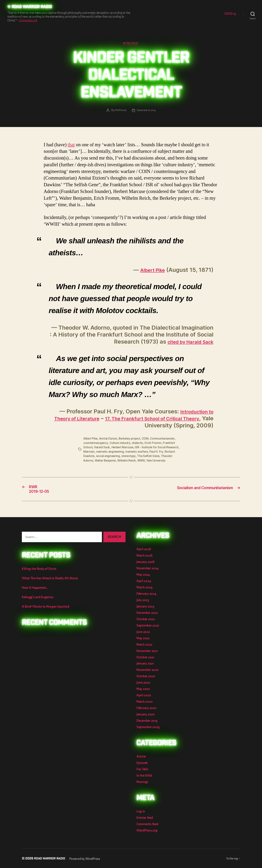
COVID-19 (230, 14)
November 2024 (149, 570)
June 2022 (144, 633)
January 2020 (147, 714)
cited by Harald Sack (185, 342)
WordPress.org (148, 829)
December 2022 (148, 614)
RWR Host (120, 111)
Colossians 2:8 (28, 21)
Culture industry (120, 444)
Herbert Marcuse (123, 448)
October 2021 (146, 658)
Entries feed (146, 817)
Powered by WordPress (88, 858)
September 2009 (149, 727)
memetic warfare (138, 452)
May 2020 (144, 689)
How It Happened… (36, 590)
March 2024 (145, 589)
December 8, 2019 (147, 111)
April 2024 (144, 582)
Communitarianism (165, 439)
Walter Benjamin (106, 461)
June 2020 (144, 683)
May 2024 (144, 576)
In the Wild (131, 44)
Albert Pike (150, 271)
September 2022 (149, 626)
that (71, 146)
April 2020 (144, 695)
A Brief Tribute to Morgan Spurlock (48, 608)
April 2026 (144, 551)
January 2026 (146, 564)
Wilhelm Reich (128, 461)
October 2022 (147, 620)
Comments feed (149, 823)
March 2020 (145, 702)
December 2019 (148, 720)
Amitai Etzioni (109, 439)
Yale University (158, 461)
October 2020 (147, 677)
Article (141, 756)
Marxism (89, 452)
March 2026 (145, 557)
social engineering (108, 457)
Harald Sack (102, 448)
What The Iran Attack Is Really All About (52, 580)
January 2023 (146, 608)
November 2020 (149, 670)
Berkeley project (131, 439)
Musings (143, 781)
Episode (143, 762)
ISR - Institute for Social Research (158, 448)
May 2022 (144, 639)
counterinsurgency (96, 444)
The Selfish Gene (150, 457)
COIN (147, 439)
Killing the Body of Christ (41, 571)
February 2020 (148, 708)
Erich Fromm (154, 444)
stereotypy (129, 457)
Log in (141, 810)
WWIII (143, 461)
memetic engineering (111, 452)
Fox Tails (143, 769)
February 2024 (147, 595)
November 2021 (148, 651)
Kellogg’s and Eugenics (39, 599)
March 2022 (145, 645)
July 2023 (143, 601)
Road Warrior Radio (34, 7)
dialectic (138, 444)
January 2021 (146, 664)
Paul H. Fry (158, 452)
